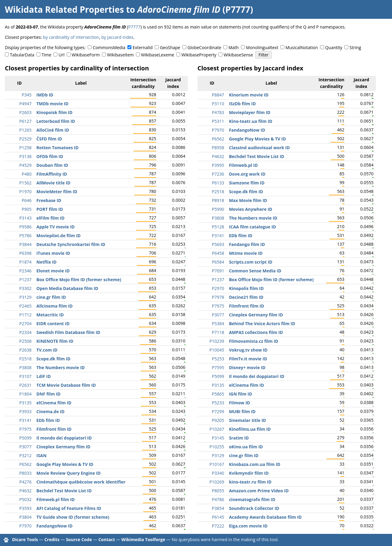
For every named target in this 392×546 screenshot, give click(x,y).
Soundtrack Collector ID (254, 508)
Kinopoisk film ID (54, 112)
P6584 (218, 262)
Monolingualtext (262, 47)
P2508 (25, 341)
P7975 (25, 429)
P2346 (25, 271)
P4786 (218, 499)
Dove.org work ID (247, 174)
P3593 (25, 508)
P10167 (217, 464)
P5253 (218, 359)
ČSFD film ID (49, 139)
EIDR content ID (53, 324)
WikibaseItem (120, 55)
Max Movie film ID (248, 200)
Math (234, 47)
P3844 (25, 244)
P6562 (25, 464)
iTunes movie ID (53, 253)
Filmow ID (240, 403)
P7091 (218, 271)
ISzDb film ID (242, 104)
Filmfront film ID (54, 429)
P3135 (25, 403)
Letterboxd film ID (56, 121)
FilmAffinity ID (52, 174)
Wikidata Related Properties (64, 9)
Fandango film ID (247, 244)
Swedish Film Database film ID (68, 332)
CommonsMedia (109, 47)
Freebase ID (49, 200)
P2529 (25, 139)
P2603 (25, 112)
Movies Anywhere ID (251, 209)
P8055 (218, 491)
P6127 (25, 121)
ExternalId (143, 47)
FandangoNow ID (54, 526)
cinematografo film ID (252, 499)
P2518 (25, 359)
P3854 (218, 508)
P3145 (218, 438)
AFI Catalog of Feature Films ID (69, 508)
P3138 (25, 156)
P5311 (218, 121)
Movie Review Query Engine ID (69, 473)
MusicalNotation (302, 47)
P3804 (25, 517)
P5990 (218, 209)
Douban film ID (52, 165)
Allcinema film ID (54, 306)
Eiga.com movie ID (248, 526)
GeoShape (170, 47)
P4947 (25, 104)
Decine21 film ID (246, 297)
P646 (27, 200)
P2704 (25, 324)
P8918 (218, 200)
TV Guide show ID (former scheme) (73, 517)
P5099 (25, 438)
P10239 (217, 341)
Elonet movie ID (53, 271)
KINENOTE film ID (55, 341)
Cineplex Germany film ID (63, 447)
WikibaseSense (238, 55)
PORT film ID (50, 209)
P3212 (25, 455)
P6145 (218, 517)
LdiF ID (44, 376)
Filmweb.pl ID (243, 165)
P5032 (25, 499)
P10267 (217, 429)
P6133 (218, 183)
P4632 (25, 491)
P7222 (218, 526)
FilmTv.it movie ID (248, 359)
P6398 (25, 253)
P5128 (218, 227)
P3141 (25, 420)
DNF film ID (48, 394)
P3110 (218, 104)
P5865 (218, 394)
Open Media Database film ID (67, 288)
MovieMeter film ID (57, 192)
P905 (27, 209)
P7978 (218, 297)
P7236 (218, 174)
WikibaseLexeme (158, 55)
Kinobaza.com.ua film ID (255, 464)
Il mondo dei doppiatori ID (64, 438)
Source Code (79, 539)
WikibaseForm (86, 55)
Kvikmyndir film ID (249, 473)
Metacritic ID (50, 315)
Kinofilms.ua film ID (250, 429)
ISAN (41, 455)
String (355, 47)
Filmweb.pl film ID (56, 499)
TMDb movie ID (52, 104)
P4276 (25, 482)
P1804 (25, 394)
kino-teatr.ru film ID (250, 482)
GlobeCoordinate (204, 47)
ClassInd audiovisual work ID (259, 148)
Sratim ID (239, 438)
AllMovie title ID (53, 183)
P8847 (218, 95)
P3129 (25, 297)
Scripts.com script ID (251, 262)
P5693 (218, 244)
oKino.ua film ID (246, 447)
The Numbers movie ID (61, 367)
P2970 (218, 288)
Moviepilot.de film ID (59, 236)
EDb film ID (48, 420)
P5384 (218, 324)
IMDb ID (45, 95)
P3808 (25, 367)
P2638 (25, 350)
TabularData (22, 55)
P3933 (25, 411)
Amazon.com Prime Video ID (259, 491)
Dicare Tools (25, 539)
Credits (52, 539)
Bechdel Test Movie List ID (64, 491)
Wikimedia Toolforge (143, 539)
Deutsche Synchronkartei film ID (71, 244)
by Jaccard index (117, 37)
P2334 (25, 332)
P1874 (25, 262)
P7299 (218, 411)
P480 (27, 174)
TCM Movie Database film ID (66, 385)
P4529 (25, 165)
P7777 (134, 27)
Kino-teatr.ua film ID (251, 121)
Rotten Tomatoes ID (57, 148)
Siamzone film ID (247, 183)
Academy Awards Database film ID (265, 517)
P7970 (25, 526)
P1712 (25, 315)
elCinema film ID (54, 403)
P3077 (25, 447)
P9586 (25, 227)
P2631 (25, 385)
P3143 (25, 218)
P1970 (25, 192)
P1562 (25, 183)
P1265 (25, 130)
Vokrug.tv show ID (248, 350)
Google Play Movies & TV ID (65, 464)
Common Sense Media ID (255, 271)
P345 (27, 95)
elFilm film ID (51, 218)
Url (61, 55)
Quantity (334, 47)
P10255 (217, 447)
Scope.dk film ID (53, 359)
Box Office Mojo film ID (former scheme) (79, 280)
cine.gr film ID (51, 297)
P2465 (25, 306)
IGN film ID (241, 394)
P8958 (218, 148)
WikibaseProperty (199, 55)
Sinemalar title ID (248, 420)
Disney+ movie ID (247, 367)
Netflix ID (46, 262)
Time (46, 55)
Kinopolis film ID (246, 288)
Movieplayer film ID (250, 112)
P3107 (25, 376)
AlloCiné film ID (53, 130)
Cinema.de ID (51, 411)
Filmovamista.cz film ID (254, 341)
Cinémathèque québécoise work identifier (81, 482)
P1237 (25, 280)
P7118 (218, 332)
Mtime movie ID (246, 253)
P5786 (25, 236)
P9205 (218, 420)
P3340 (218, 473)
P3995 (218, 165)
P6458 (218, 253)
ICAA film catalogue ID (253, 227)
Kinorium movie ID (249, 95)
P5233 (218, 403)
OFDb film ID (50, 156)
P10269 (217, 482)
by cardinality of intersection (71, 37)
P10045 (217, 350)
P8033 (25, 473)
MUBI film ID (242, 411)
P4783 (218, 112)
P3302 (25, 288)
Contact (107, 539)
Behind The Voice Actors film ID (262, 324)
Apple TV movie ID (56, 227)
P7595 (218, 367)
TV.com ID (47, 350)
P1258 (25, 148)
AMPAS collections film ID (256, 332)
